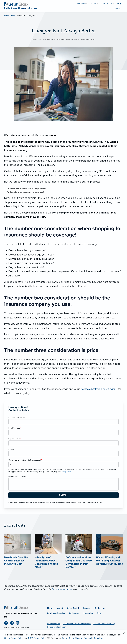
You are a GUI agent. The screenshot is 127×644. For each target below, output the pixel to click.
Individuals (74, 613)
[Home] (16, 608)
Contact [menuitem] (117, 9)
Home (6, 16)
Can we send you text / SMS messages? (25, 460)
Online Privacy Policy (14, 638)
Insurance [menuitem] (81, 4)
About (60, 608)
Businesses (100, 608)
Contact (87, 608)
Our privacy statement (62, 589)
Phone (12, 449)
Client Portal (73, 608)
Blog (13, 16)
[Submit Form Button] (63, 495)
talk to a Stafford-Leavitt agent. (99, 389)
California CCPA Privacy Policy (77, 624)
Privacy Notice (54, 624)
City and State (15, 439)
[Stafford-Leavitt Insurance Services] (16, 4)
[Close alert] (124, 633)
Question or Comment (18, 476)
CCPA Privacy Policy (37, 638)
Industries (88, 613)
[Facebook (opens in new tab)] (7, 623)
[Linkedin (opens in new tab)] (13, 623)
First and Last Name (17, 417)
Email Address (15, 428)
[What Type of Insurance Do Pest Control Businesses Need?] (48, 556)
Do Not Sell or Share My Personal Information (82, 638)
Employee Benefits (56, 613)
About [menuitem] (93, 4)
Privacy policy (66, 472)
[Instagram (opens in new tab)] (19, 623)
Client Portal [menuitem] (106, 4)
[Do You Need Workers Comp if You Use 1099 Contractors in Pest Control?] (79, 556)
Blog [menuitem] (119, 4)
